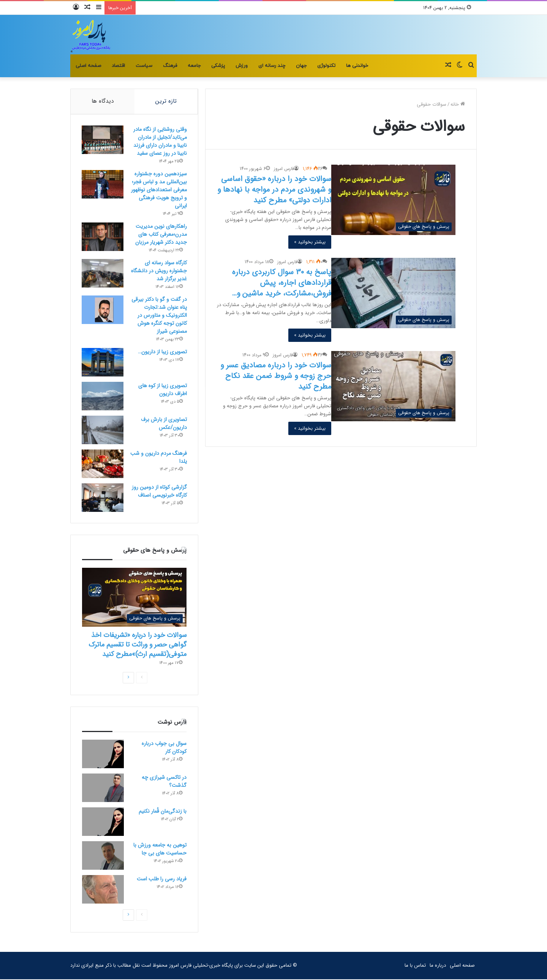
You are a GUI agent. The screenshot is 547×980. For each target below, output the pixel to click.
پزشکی (218, 66)
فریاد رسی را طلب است (162, 880)
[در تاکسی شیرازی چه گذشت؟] (103, 789)
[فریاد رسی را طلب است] (103, 890)
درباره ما (438, 966)
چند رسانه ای (272, 66)
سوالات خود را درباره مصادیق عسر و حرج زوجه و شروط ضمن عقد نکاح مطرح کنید (276, 376)
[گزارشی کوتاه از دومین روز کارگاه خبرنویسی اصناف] (103, 498)
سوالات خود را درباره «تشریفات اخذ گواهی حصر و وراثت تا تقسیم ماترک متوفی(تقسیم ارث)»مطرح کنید (138, 645)
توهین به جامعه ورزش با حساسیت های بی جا (160, 850)
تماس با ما (415, 966)
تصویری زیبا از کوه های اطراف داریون (162, 390)
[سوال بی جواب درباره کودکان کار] (103, 755)
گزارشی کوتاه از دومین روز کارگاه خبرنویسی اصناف (159, 492)
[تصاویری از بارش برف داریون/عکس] (103, 430)
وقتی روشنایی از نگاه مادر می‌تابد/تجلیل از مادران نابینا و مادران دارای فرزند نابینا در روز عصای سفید (160, 142)
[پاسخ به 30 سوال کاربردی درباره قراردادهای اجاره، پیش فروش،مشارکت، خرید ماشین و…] (393, 293)
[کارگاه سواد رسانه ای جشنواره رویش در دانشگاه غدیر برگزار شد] (103, 274)
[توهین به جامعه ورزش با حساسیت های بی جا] (103, 856)
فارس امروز (284, 169)
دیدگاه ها (103, 101)
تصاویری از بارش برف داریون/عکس (164, 424)
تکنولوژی (326, 66)
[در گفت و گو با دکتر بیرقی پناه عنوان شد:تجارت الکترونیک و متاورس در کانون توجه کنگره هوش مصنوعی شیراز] (103, 310)
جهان (301, 66)
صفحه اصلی (88, 66)
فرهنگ (170, 66)
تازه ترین (166, 101)
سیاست (144, 66)
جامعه (194, 66)
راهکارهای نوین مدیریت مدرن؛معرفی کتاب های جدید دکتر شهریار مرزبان (161, 235)
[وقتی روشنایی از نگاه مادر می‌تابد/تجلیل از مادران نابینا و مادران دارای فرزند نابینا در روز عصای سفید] (103, 140)
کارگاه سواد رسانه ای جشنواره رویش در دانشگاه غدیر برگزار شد (159, 271)
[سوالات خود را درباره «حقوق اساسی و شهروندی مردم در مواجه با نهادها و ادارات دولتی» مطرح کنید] (393, 200)
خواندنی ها (357, 66)
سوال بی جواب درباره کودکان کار (164, 748)
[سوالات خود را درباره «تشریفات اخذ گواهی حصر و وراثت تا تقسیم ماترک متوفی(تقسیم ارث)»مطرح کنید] (134, 598)
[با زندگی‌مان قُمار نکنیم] (103, 822)
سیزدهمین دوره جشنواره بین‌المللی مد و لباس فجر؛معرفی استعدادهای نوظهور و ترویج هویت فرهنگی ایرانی (159, 190)
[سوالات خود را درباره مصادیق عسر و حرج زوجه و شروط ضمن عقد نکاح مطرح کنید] (393, 386)
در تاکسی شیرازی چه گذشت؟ (164, 782)
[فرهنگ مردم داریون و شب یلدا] (103, 464)
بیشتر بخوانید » (310, 242)
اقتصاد (118, 66)
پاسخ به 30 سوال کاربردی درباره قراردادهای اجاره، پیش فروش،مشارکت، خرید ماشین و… (282, 283)
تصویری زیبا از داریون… (162, 352)
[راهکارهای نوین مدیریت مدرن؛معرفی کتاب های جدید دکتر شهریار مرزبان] (103, 237)
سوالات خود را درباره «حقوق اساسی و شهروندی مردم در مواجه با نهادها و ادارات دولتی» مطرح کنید (274, 190)
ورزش (242, 66)
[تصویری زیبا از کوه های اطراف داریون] (103, 396)
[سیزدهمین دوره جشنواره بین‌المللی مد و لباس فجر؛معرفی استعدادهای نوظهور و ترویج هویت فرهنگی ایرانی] (103, 185)
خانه (458, 104)
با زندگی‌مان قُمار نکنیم (163, 812)
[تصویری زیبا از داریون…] (103, 363)
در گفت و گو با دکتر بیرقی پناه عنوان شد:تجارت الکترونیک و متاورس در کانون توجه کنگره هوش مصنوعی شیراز (159, 316)
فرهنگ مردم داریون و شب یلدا (158, 458)
